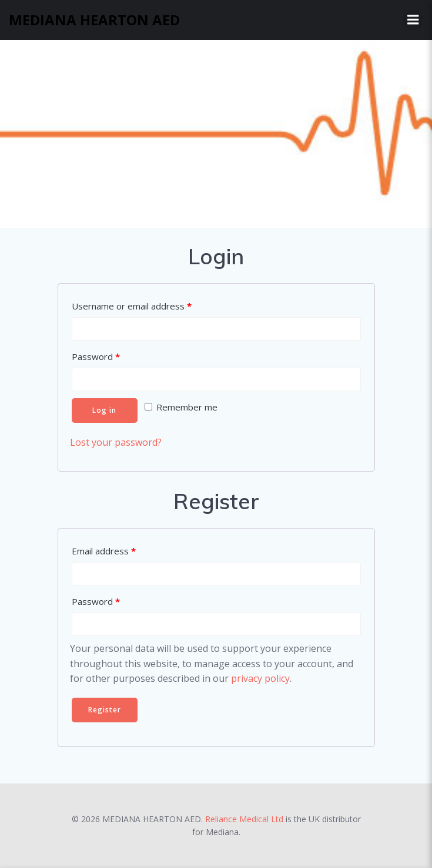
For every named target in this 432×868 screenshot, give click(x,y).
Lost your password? (116, 442)
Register (105, 710)
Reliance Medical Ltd (244, 819)
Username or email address (132, 306)
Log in (104, 410)
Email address (104, 551)
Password (96, 356)
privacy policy (260, 678)
